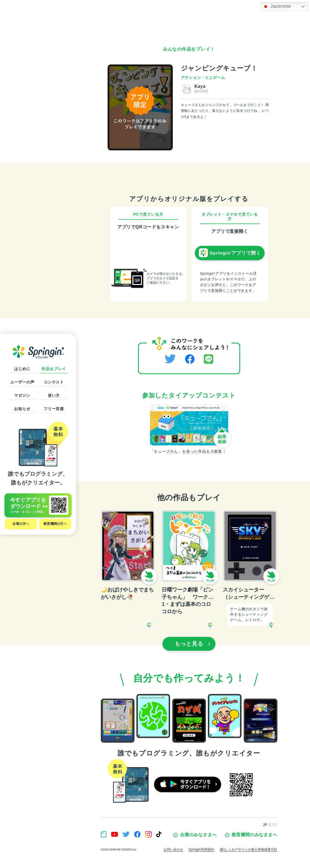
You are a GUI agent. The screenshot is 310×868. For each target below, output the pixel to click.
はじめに (22, 369)
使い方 (54, 395)
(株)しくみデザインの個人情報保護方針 (249, 850)
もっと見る (193, 644)
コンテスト (54, 382)
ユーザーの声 (22, 382)
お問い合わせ (173, 850)
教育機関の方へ (55, 524)
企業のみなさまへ (195, 835)
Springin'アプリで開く (230, 253)
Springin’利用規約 (201, 850)
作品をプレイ (54, 369)
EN (275, 825)
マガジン (22, 395)
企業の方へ (21, 524)
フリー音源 (54, 409)
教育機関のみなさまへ (251, 835)
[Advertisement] (189, 22)
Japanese (277, 7)
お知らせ (22, 409)
